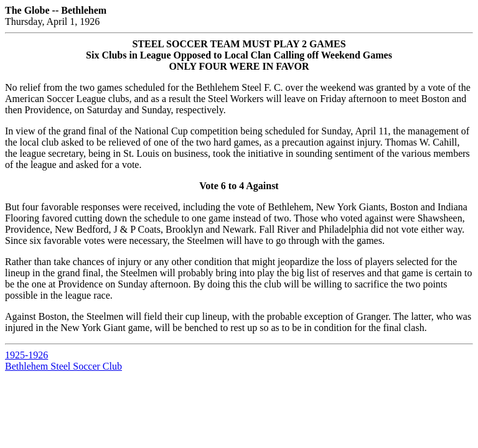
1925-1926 (26, 355)
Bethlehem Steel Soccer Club (63, 366)
